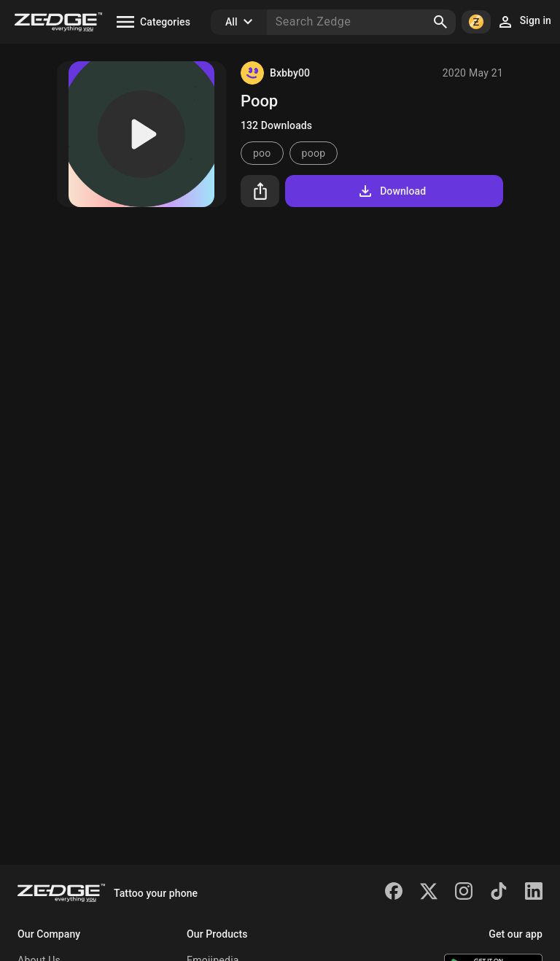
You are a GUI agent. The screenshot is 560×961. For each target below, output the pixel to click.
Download (391, 191)
